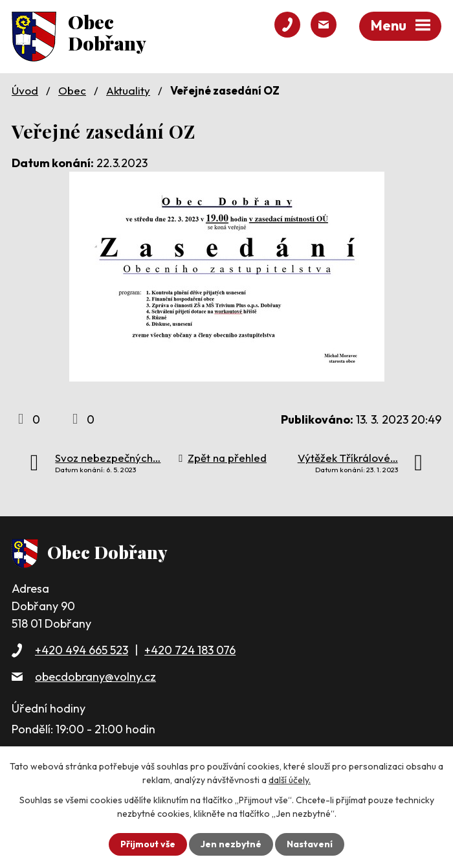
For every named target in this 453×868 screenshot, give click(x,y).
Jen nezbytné (231, 844)
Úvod (25, 90)
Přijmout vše (148, 844)
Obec (72, 90)
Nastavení (310, 844)
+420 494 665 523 (82, 650)
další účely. (290, 780)
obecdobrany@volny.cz (95, 677)
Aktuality (128, 90)
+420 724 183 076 (190, 650)
